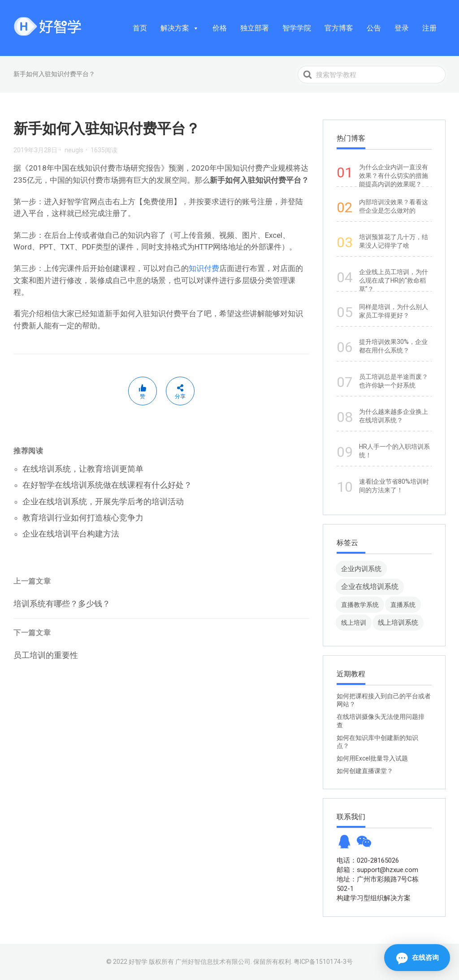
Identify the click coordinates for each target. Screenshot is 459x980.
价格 (220, 28)
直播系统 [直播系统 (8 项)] (403, 605)
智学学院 (297, 28)
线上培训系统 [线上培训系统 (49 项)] (398, 622)
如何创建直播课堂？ (365, 771)
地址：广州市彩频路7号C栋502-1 (378, 884)
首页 (140, 28)
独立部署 (255, 28)
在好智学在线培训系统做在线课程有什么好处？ (107, 485)
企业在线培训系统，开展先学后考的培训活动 (103, 501)
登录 (402, 28)
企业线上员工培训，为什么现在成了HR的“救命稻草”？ (394, 280)
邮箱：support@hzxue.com (377, 870)
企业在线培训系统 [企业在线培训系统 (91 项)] (370, 587)
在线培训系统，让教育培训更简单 (83, 469)
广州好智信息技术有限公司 (213, 962)
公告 (374, 28)
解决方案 (180, 28)
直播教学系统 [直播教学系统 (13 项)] (360, 605)
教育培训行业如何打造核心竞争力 (83, 518)
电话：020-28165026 (368, 860)
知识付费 (204, 268)
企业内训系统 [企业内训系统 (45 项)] (361, 569)
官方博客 (339, 28)
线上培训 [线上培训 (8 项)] (354, 623)
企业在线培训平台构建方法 (71, 534)
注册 (429, 28)
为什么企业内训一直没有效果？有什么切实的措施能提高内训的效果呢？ (394, 176)
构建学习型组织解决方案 (374, 898)
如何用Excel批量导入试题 (372, 758)
